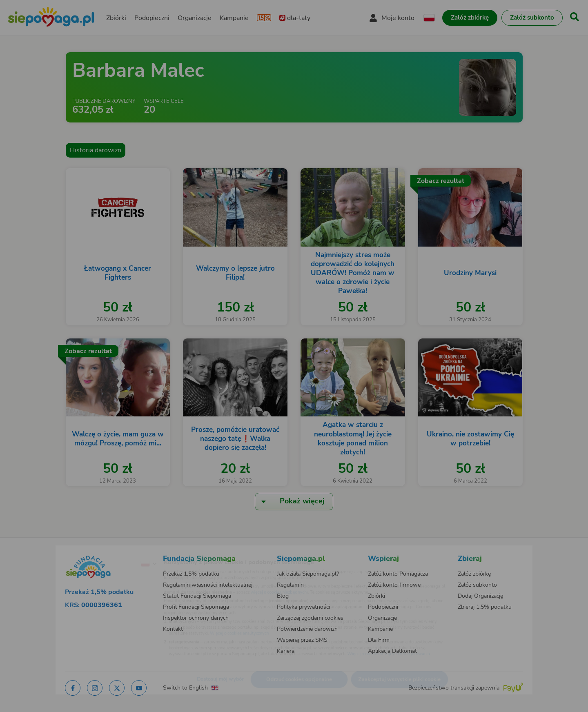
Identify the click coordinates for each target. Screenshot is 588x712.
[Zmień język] (115, 551)
